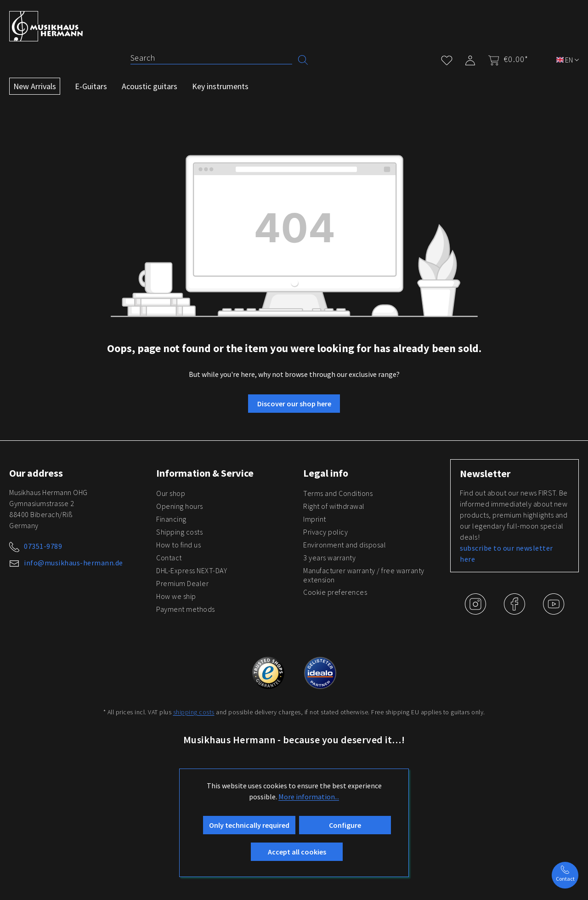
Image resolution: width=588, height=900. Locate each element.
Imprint (315, 519)
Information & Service (205, 473)
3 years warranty (329, 558)
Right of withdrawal (334, 506)
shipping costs (194, 712)
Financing (171, 519)
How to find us (178, 545)
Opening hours (180, 506)
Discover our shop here (294, 404)
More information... (309, 797)
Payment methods (186, 609)
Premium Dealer (182, 583)
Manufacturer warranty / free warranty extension (364, 575)
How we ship (176, 596)
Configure (345, 825)
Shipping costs (179, 532)
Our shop (171, 493)
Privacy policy (325, 532)
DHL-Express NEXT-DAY (192, 570)
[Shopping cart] (505, 59)
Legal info (326, 473)
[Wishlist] (447, 59)
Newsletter (485, 473)
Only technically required (249, 825)
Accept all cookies (297, 852)
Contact (169, 558)
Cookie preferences (335, 592)
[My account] (470, 59)
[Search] (211, 58)
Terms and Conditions (338, 493)
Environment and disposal (345, 545)
